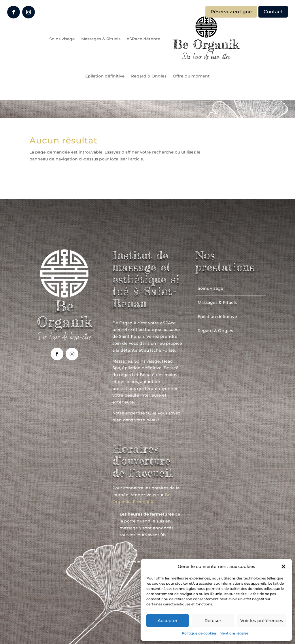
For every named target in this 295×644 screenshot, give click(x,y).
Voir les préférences (262, 621)
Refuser (213, 621)
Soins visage (62, 39)
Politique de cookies (199, 633)
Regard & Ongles (149, 76)
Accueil (135, 562)
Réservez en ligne (231, 12)
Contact (273, 12)
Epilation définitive (105, 76)
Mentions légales (234, 633)
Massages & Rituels (101, 39)
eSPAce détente (144, 39)
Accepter (168, 621)
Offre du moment (191, 76)
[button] (283, 567)
